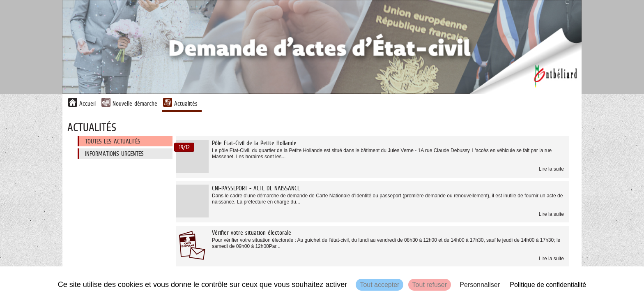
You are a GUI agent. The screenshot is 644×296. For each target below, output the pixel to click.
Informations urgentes (114, 154)
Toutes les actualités (113, 141)
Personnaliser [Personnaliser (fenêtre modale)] (480, 285)
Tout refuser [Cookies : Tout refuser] (430, 285)
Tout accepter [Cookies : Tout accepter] (379, 285)
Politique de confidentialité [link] (548, 285)
